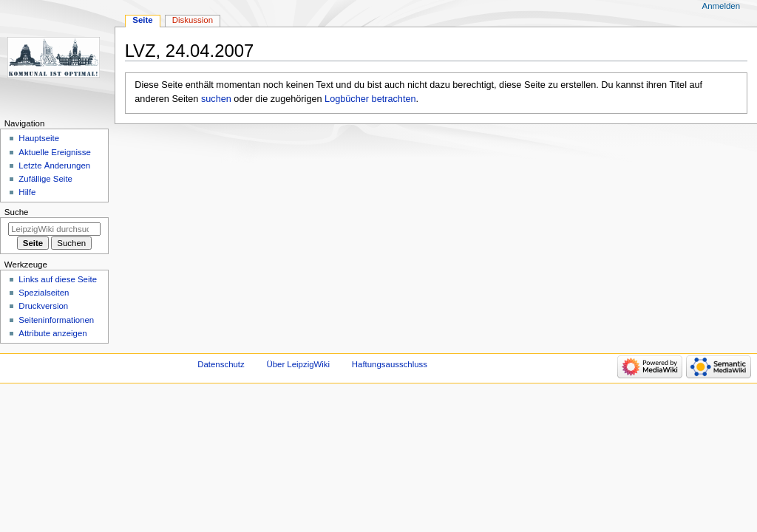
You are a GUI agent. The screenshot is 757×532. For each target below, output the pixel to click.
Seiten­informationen (56, 320)
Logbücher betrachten (370, 99)
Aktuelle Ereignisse (54, 152)
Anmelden (722, 6)
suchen (216, 99)
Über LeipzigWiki (298, 364)
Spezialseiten (44, 293)
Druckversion (43, 306)
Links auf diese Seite (58, 279)
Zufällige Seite (45, 179)
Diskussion (193, 20)
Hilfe (27, 192)
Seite (142, 20)
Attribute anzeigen (52, 333)
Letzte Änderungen (54, 166)
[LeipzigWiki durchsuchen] (54, 229)
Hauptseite (39, 138)
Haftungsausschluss (390, 364)
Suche (17, 212)
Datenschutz (221, 364)
